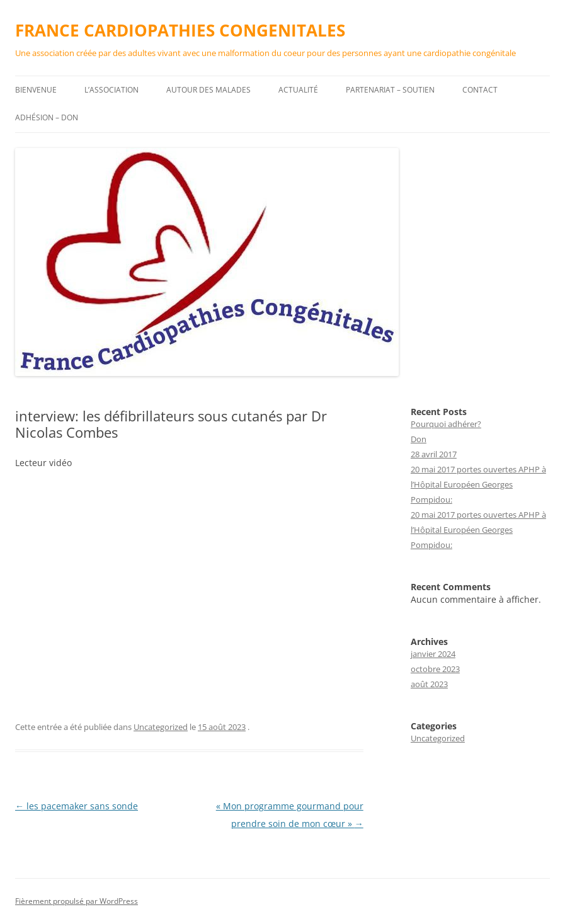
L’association (111, 90)
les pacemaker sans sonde (77, 806)
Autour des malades (208, 90)
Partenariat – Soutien (390, 90)
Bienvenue (36, 90)
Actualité (298, 90)
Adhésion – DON (47, 117)
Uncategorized (161, 727)
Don (419, 439)
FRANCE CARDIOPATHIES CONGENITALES (180, 30)
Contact (480, 90)
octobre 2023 (435, 669)
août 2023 (429, 684)
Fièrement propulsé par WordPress (77, 901)
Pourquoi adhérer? (446, 424)
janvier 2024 (433, 654)
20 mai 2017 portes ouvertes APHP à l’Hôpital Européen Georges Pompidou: (478, 484)
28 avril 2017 (434, 454)
